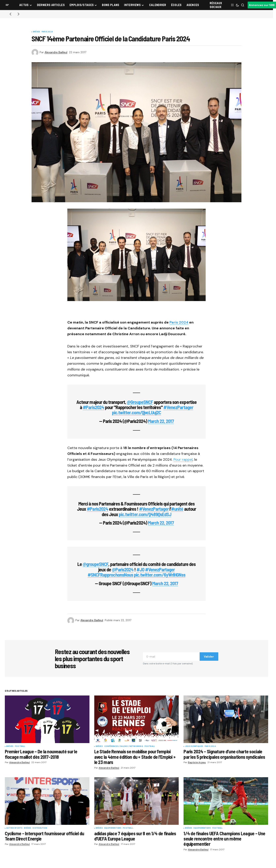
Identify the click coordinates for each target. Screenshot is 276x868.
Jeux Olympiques (194, 746)
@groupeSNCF (95, 564)
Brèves (36, 32)
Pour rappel (183, 460)
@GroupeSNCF (140, 402)
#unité (177, 509)
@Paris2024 (123, 569)
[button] (7, 5)
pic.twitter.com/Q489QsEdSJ (145, 514)
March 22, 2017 (161, 421)
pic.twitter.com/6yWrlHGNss (160, 575)
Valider (209, 657)
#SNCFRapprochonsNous (110, 575)
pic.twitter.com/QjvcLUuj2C (136, 412)
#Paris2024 (93, 407)
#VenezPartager (178, 407)
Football (20, 746)
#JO (140, 569)
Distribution (40, 828)
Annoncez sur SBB (262, 5)
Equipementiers (113, 828)
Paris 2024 (47, 32)
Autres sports (14, 828)
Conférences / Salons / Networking (124, 746)
